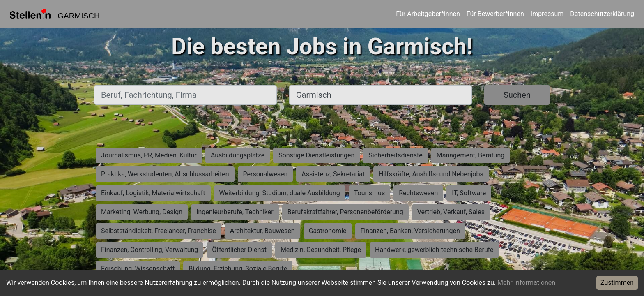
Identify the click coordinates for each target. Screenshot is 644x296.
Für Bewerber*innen (495, 14)
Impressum (547, 14)
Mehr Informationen (526, 283)
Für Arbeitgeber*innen (428, 14)
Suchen (517, 95)
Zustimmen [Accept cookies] (617, 283)
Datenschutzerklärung (602, 14)
